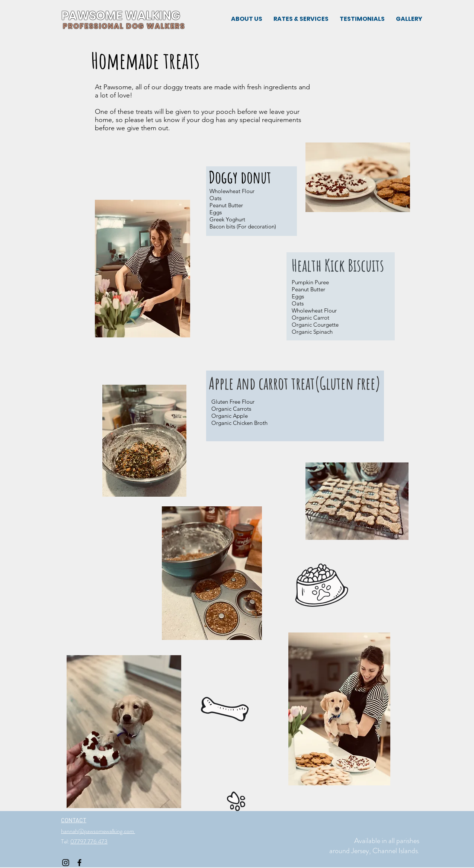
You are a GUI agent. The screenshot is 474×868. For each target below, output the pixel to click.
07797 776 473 (89, 841)
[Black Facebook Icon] (79, 863)
